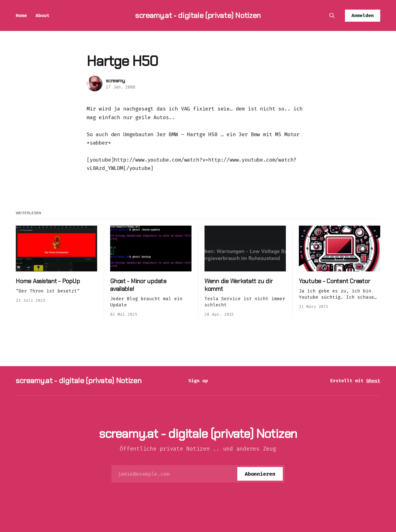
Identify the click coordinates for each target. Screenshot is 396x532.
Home (21, 15)
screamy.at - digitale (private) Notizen (198, 15)
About (43, 15)
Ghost (373, 381)
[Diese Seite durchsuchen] (332, 15)
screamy (115, 81)
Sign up (198, 381)
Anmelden (363, 15)
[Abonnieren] (260, 474)
